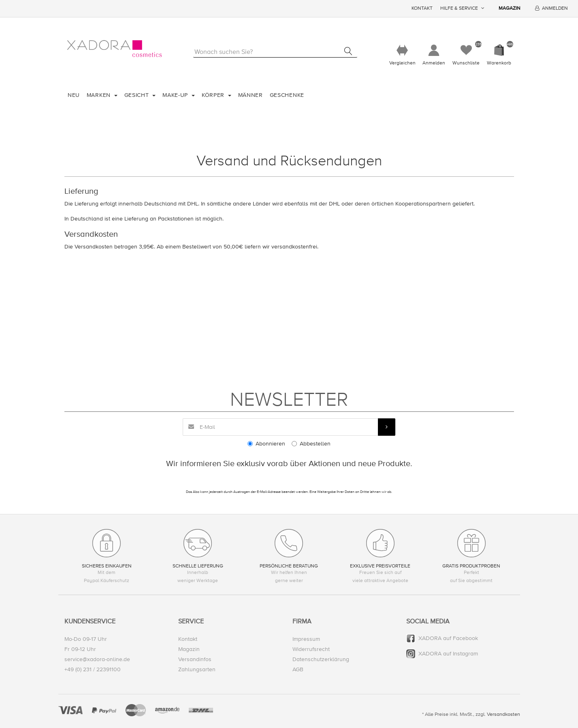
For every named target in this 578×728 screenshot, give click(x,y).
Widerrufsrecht (311, 649)
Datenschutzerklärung (321, 659)
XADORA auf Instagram (448, 654)
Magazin (510, 8)
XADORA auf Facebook (448, 638)
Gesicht (138, 95)
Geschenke (287, 95)
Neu (74, 95)
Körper (214, 95)
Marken (100, 95)
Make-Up (176, 95)
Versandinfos (195, 659)
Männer (251, 95)
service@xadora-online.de (97, 659)
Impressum (306, 639)
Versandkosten (503, 714)
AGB (298, 669)
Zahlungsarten (197, 669)
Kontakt (422, 8)
